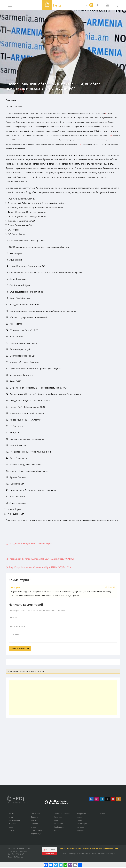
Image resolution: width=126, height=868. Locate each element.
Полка (10, 817)
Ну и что (11, 814)
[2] (111, 135)
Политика (12, 831)
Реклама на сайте (74, 849)
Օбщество (12, 824)
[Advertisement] (63, 698)
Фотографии (82, 824)
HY (86, 5)
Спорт (33, 828)
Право (10, 828)
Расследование (14, 821)
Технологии (59, 824)
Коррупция (82, 814)
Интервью (81, 828)
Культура (34, 824)
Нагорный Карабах (62, 814)
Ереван (80, 817)
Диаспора (58, 817)
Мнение (80, 831)
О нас (63, 849)
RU (91, 5)
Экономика (35, 814)
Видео (103, 814)
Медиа (57, 831)
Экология (35, 817)
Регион (57, 821)
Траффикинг (59, 828)
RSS (117, 849)
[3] (80, 144)
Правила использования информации (98, 849)
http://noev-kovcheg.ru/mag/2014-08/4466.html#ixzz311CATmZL (42, 559)
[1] (106, 113)
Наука (79, 821)
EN (97, 5)
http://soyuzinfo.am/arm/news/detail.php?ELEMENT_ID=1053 (40, 567)
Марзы (34, 821)
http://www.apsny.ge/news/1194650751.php (31, 543)
